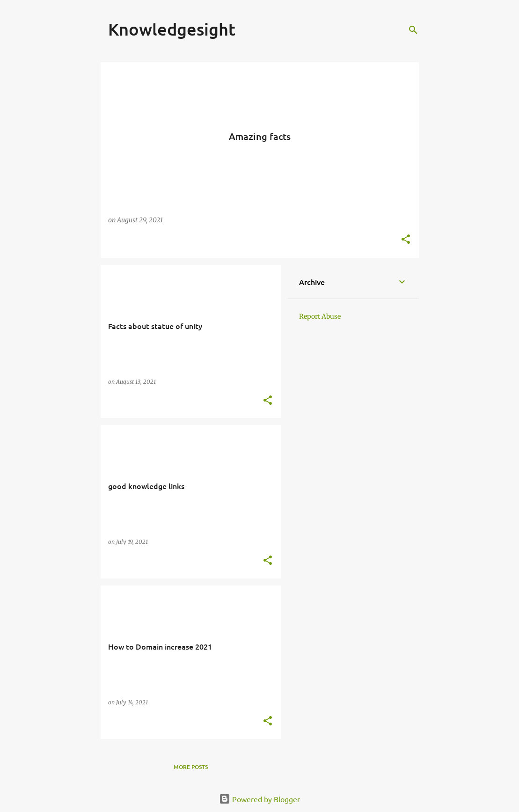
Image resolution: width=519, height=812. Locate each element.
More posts (191, 767)
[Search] (413, 30)
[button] (406, 240)
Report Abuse (320, 316)
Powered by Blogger (259, 799)
